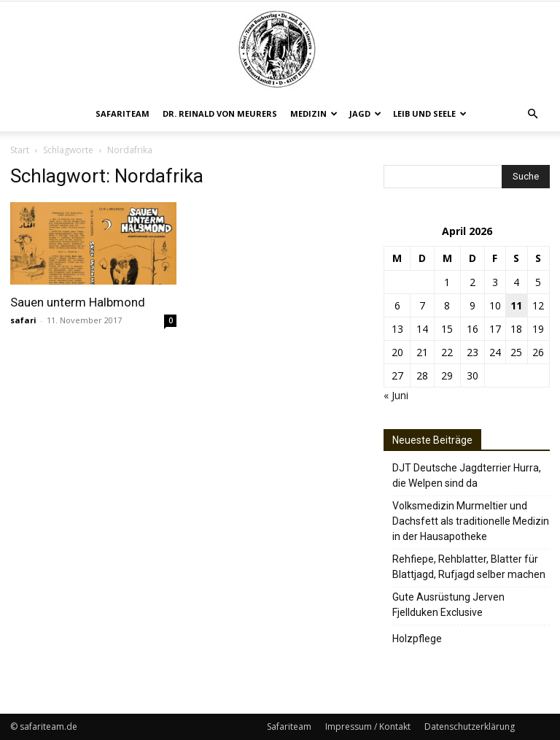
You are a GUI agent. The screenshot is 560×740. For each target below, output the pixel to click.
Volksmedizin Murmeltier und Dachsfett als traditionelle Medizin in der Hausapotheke (471, 521)
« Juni (396, 395)
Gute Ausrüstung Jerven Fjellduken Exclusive (448, 605)
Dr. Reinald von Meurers (220, 113)
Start (20, 150)
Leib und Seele (430, 113)
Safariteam (122, 113)
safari (23, 320)
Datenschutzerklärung (470, 726)
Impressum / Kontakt (368, 726)
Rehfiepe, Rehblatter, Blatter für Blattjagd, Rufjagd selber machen (469, 567)
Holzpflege (417, 639)
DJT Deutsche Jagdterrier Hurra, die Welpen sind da (467, 475)
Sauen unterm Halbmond (78, 302)
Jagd (365, 113)
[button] (532, 114)
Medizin (314, 113)
